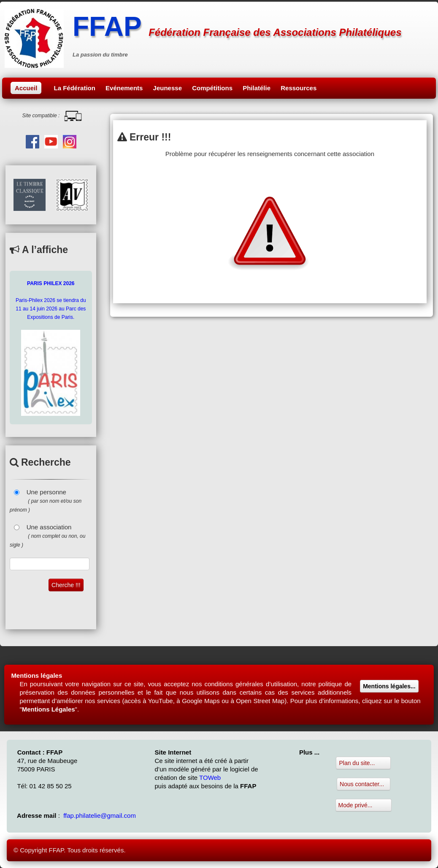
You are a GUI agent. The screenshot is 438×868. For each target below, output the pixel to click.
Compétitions (212, 88)
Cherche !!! (66, 585)
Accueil (26, 88)
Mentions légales (36, 675)
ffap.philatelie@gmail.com (100, 815)
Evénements (124, 88)
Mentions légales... (389, 686)
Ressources (299, 88)
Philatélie (257, 88)
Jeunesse (168, 88)
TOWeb (210, 778)
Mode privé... (364, 805)
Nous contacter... (364, 784)
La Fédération (75, 88)
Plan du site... (363, 763)
